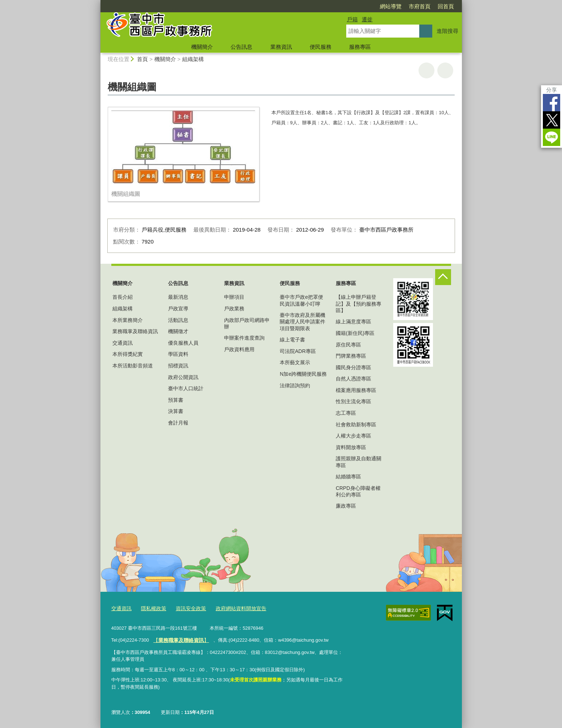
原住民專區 (348, 345)
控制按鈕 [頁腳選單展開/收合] (443, 277)
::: (97, 3)
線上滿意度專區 (353, 322)
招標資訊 (178, 366)
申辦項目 (234, 297)
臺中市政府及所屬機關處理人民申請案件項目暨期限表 (303, 322)
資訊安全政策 (186, 608)
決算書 (176, 411)
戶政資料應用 (239, 349)
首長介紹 (123, 297)
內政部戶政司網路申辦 (247, 323)
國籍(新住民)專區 (355, 333)
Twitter (552, 120)
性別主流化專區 (353, 401)
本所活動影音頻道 (133, 366)
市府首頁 (420, 6)
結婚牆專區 (348, 477)
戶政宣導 (178, 309)
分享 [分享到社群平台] (552, 90)
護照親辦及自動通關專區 (359, 462)
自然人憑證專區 (353, 379)
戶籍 (352, 19)
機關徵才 (178, 331)
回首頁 (446, 6)
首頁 (142, 59)
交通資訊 (123, 343)
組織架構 (193, 59)
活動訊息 (178, 320)
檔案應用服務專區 (356, 390)
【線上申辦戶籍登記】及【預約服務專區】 (359, 303)
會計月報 (178, 423)
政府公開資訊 (183, 377)
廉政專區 (346, 506)
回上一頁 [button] (445, 70)
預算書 (176, 400)
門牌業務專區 (351, 356)
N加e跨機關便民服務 (303, 374)
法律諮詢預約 (295, 385)
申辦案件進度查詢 (244, 338)
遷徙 (367, 19)
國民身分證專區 (353, 367)
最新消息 (178, 297)
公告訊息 (241, 47)
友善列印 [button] (426, 70)
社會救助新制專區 (356, 425)
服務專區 (360, 47)
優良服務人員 (183, 343)
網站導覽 (391, 6)
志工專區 (346, 413)
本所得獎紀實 (128, 354)
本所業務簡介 (128, 320)
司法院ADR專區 (298, 351)
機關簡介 (202, 47)
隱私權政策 (151, 608)
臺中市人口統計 (186, 388)
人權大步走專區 (353, 436)
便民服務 (321, 47)
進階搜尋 (447, 31)
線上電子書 (292, 340)
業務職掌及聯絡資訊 (135, 331)
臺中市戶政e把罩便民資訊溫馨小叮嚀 (301, 300)
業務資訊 (281, 47)
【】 (179, 639)
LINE (552, 137)
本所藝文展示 (295, 362)
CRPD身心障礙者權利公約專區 (358, 491)
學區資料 (178, 354)
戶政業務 (234, 309)
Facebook (552, 103)
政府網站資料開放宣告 (234, 608)
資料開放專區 (351, 447)
